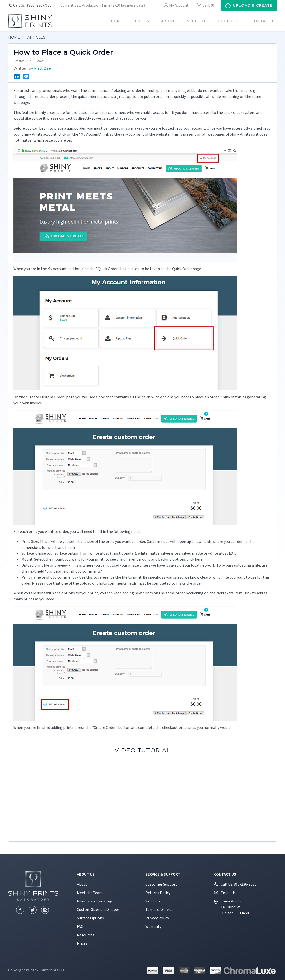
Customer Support (161, 884)
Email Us (228, 893)
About (168, 21)
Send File (153, 901)
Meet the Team (90, 893)
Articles (36, 37)
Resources (86, 935)
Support (197, 21)
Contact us (264, 21)
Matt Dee (43, 68)
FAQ (80, 927)
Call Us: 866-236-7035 (239, 884)
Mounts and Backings (95, 901)
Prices (142, 21)
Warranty (153, 927)
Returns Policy (158, 893)
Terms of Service (159, 910)
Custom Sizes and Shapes (98, 910)
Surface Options (90, 918)
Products (229, 21)
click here (195, 559)
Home (117, 21)
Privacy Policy (157, 918)
